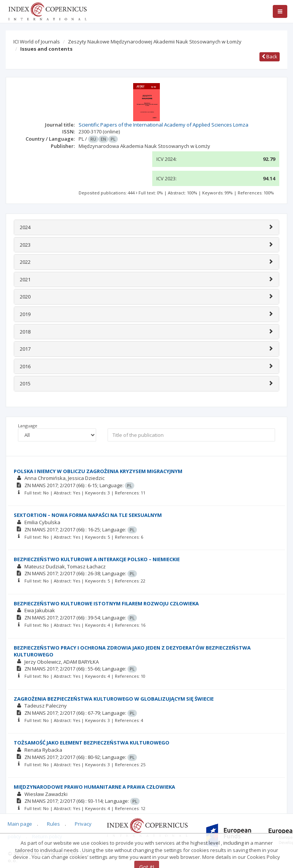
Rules (53, 824)
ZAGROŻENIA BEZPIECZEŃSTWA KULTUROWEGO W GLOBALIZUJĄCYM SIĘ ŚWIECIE (114, 699)
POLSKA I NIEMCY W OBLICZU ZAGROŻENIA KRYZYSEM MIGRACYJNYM (98, 471)
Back (270, 56)
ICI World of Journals (37, 42)
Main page (20, 824)
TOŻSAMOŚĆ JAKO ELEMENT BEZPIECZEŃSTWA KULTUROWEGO (92, 743)
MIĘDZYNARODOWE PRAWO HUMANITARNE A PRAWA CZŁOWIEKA (94, 787)
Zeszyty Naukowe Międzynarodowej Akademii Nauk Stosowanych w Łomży (155, 42)
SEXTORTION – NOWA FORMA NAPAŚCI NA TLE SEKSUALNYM (88, 515)
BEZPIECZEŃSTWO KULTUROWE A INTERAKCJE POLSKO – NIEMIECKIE (97, 559)
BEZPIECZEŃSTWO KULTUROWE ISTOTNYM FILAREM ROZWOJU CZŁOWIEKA (106, 603)
